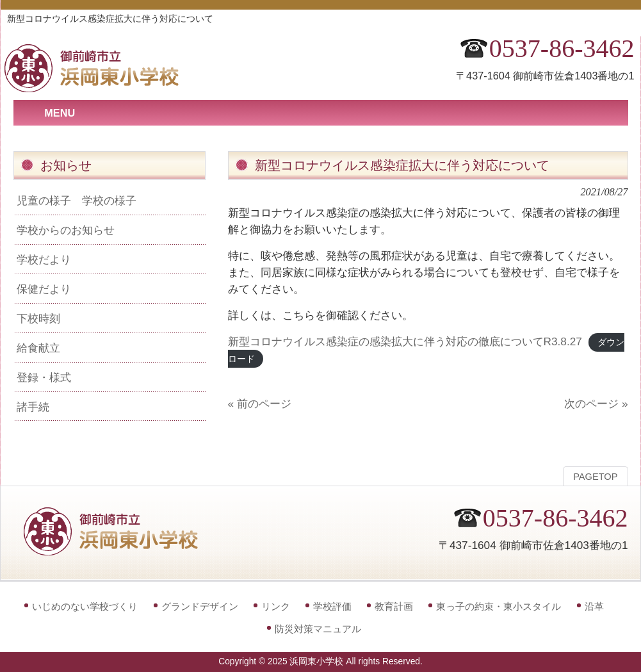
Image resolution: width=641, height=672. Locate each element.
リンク (276, 606)
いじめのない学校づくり (85, 606)
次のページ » (596, 404)
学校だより (44, 259)
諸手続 (33, 407)
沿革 (594, 606)
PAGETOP (595, 477)
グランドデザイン (200, 606)
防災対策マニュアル (318, 629)
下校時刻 (38, 318)
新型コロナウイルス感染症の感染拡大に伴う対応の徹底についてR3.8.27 (405, 341)
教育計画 (394, 606)
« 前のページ (260, 404)
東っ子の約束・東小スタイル (499, 606)
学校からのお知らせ (66, 230)
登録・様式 (44, 377)
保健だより (44, 289)
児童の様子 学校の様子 (77, 201)
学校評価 (332, 606)
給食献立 (38, 348)
